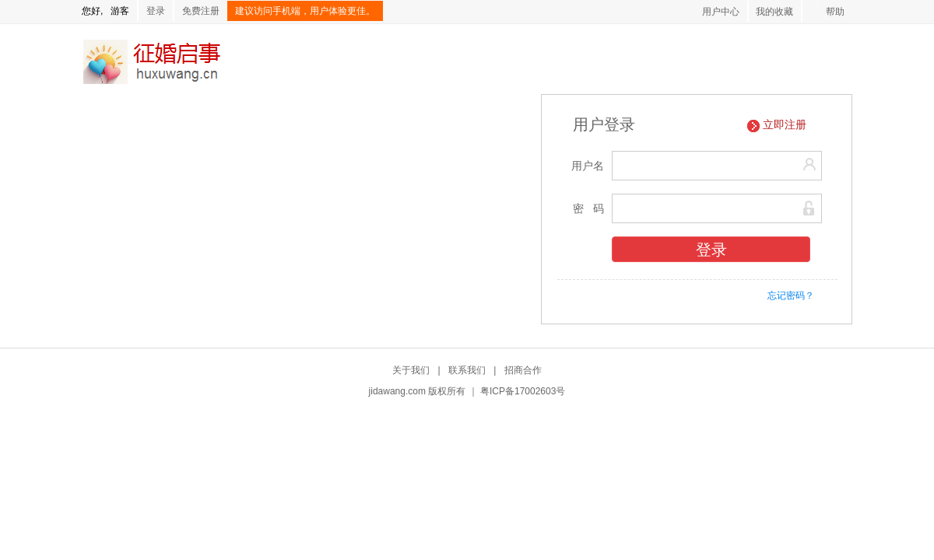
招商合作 (523, 370)
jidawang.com (397, 391)
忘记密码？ (791, 296)
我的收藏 (774, 12)
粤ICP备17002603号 (523, 391)
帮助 (835, 12)
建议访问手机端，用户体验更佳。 (305, 11)
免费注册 (201, 11)
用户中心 (721, 12)
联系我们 (467, 370)
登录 (156, 11)
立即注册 (785, 124)
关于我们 (411, 370)
